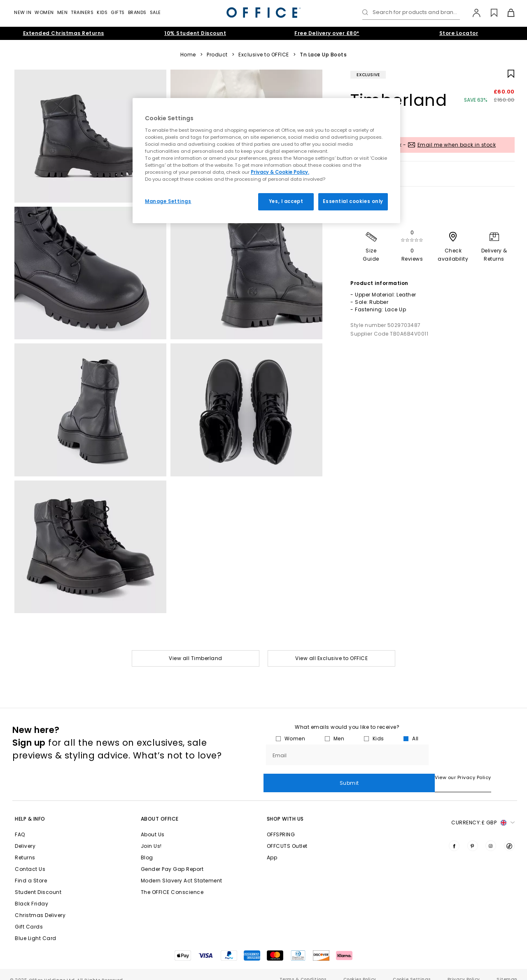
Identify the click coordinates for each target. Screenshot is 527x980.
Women (44, 12)
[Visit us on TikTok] (509, 835)
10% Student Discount (195, 33)
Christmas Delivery (40, 905)
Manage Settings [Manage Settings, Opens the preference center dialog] (168, 201)
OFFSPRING (281, 824)
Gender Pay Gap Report (172, 859)
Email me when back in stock (457, 145)
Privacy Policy (464, 969)
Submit (473, 755)
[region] (266, 161)
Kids (102, 12)
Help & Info (30, 808)
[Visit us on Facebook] (454, 835)
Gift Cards (29, 916)
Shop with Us (285, 808)
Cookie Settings (412, 969)
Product (217, 55)
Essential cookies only (353, 201)
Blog (147, 847)
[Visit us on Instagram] (491, 835)
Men (63, 12)
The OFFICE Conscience (172, 882)
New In (23, 12)
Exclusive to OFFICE (264, 55)
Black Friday (31, 893)
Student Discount (38, 882)
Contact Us (30, 859)
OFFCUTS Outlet (287, 836)
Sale (155, 12)
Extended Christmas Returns (64, 33)
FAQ (20, 824)
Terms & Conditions (303, 969)
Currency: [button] (483, 812)
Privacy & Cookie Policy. (280, 172)
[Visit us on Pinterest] (473, 835)
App (272, 847)
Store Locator (459, 33)
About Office (160, 808)
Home (188, 55)
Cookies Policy (360, 969)
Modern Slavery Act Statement (182, 870)
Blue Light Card (36, 928)
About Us (153, 824)
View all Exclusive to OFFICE (331, 658)
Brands (137, 12)
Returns (25, 847)
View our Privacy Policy (292, 778)
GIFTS (118, 12)
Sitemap (507, 969)
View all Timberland (196, 658)
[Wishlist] (489, 13)
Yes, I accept (286, 201)
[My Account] (472, 13)
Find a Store (31, 870)
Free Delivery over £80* (327, 33)
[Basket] (506, 13)
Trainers (82, 12)
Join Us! (151, 836)
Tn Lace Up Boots (323, 55)
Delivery (25, 836)
